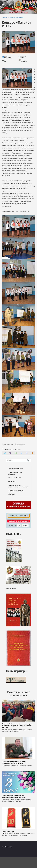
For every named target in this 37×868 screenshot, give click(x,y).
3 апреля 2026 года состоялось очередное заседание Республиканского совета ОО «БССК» (17, 726)
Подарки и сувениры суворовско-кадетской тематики (18, 486)
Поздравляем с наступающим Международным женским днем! (14, 796)
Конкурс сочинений (14, 478)
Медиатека (12, 481)
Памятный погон (8, 831)
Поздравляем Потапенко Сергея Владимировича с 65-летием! (14, 762)
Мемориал (12, 494)
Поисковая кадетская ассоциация (15, 473)
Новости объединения (15, 469)
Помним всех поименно (16, 491)
